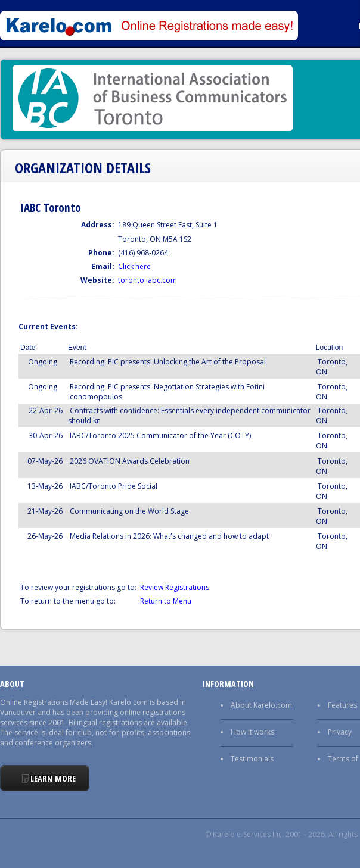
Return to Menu (166, 601)
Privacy (340, 732)
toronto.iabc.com (148, 280)
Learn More (53, 778)
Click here (134, 266)
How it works (252, 732)
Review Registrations (175, 587)
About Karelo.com (261, 705)
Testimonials (252, 759)
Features (342, 705)
